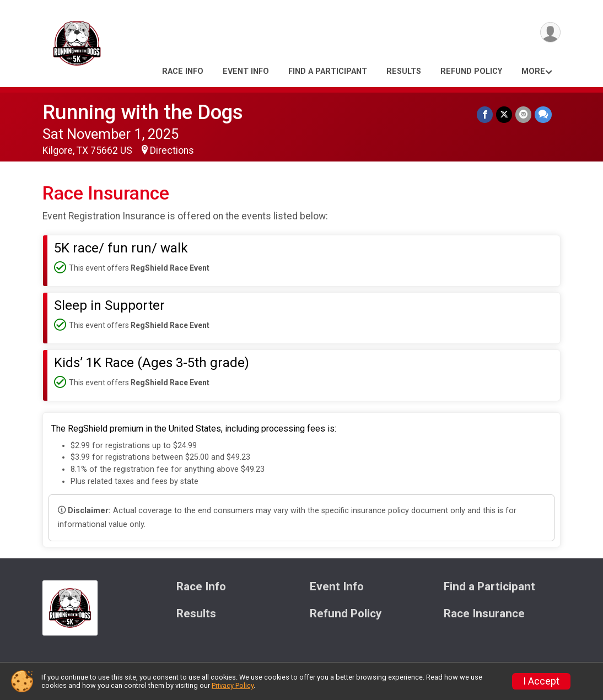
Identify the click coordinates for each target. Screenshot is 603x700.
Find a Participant (328, 71)
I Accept (541, 681)
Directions (172, 150)
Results (404, 71)
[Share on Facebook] (485, 114)
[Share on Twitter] (504, 114)
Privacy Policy (233, 685)
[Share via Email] (523, 114)
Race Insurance (484, 614)
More (533, 71)
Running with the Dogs (143, 112)
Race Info (183, 71)
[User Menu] (550, 32)
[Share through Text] (543, 114)
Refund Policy (471, 71)
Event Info (246, 71)
